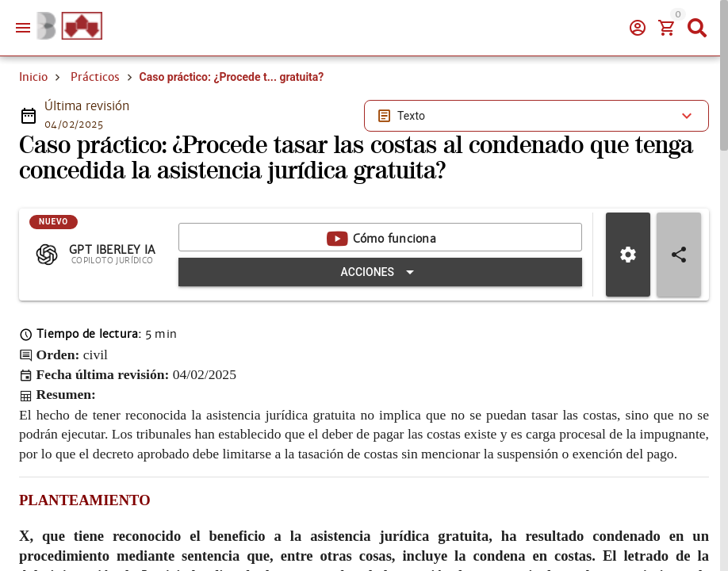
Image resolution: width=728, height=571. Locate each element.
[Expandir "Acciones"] (380, 272)
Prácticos (95, 77)
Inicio (33, 77)
